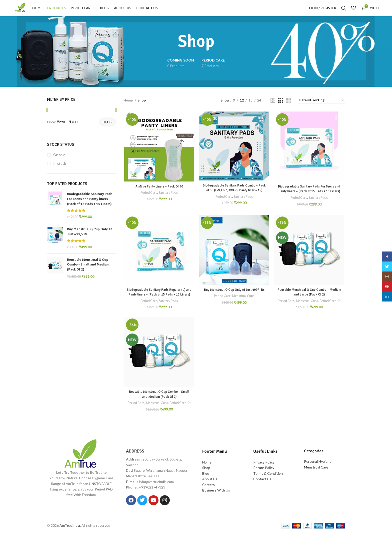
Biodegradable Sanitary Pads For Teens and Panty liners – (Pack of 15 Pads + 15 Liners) (310, 196)
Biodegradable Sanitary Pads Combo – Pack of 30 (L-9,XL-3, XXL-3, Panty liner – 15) (234, 195)
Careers (208, 504)
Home (128, 104)
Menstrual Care (316, 487)
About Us (210, 498)
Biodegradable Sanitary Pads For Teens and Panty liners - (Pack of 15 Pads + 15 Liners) (90, 203)
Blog (206, 493)
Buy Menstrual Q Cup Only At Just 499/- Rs (89, 236)
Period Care (148, 197)
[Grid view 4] (288, 104)
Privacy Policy (264, 482)
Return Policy (264, 487)
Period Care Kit (310, 316)
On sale (59, 159)
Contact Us (262, 498)
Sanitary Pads (168, 197)
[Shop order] (322, 104)
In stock (59, 167)
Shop (206, 487)
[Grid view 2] (273, 104)
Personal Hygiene (318, 481)
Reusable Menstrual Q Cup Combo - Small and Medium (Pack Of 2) (88, 268)
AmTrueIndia (70, 545)
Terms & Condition (268, 493)
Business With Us (216, 510)
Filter (107, 126)
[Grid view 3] (281, 104)
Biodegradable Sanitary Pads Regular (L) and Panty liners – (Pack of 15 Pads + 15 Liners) (159, 304)
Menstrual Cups (244, 311)
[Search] (344, 10)
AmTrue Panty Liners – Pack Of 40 (159, 191)
